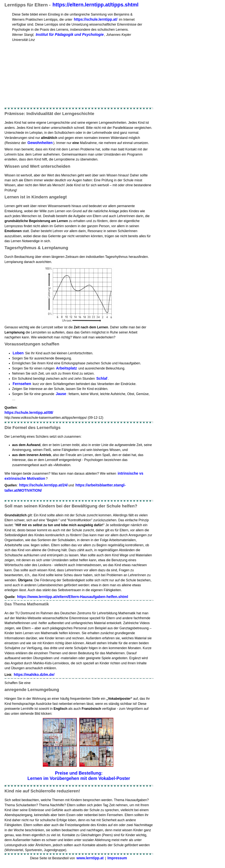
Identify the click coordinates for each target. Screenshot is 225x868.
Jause (61, 394)
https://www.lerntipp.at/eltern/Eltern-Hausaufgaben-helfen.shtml (73, 597)
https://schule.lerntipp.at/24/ (43, 485)
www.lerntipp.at (90, 858)
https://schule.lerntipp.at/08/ (29, 412)
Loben (18, 353)
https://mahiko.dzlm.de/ (34, 675)
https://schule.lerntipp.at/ (96, 19)
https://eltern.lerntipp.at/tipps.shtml (95, 5)
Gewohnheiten (40, 143)
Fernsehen (22, 384)
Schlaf (102, 378)
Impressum (117, 858)
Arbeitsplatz (67, 368)
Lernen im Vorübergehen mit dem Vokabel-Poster (79, 778)
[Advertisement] (79, 72)
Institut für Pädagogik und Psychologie (70, 34)
